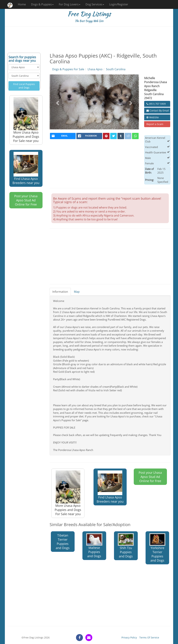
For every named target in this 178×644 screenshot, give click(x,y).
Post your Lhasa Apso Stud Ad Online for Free (26, 200)
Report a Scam (155, 124)
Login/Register (119, 4)
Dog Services (95, 4)
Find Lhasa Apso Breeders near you (26, 168)
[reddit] (128, 136)
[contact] (89, 638)
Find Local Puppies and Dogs (24, 86)
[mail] (63, 136)
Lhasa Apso (95, 69)
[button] (57, 102)
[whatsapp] (135, 136)
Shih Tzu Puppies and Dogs (126, 546)
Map (77, 292)
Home (22, 4)
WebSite (153, 117)
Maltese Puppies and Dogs (94, 546)
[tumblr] (121, 136)
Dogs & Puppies (42, 4)
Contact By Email (158, 111)
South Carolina (116, 69)
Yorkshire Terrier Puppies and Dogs (157, 548)
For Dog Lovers (70, 4)
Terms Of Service (149, 637)
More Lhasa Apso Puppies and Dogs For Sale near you (26, 120)
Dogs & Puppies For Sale (68, 69)
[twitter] (113, 136)
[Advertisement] (89, 40)
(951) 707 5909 (156, 104)
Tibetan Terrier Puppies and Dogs (63, 542)
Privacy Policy (129, 637)
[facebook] (89, 136)
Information (60, 292)
